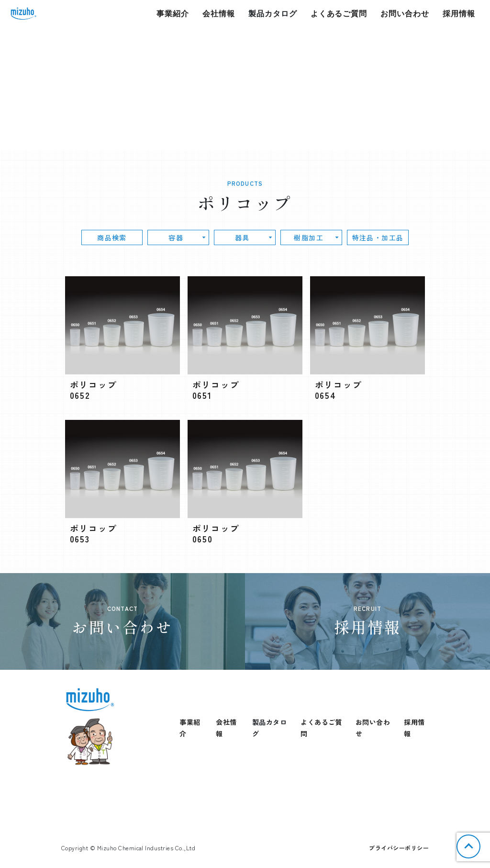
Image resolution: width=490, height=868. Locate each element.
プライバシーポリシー (399, 848)
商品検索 (133, 237)
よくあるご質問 (339, 14)
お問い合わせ (405, 14)
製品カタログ (273, 14)
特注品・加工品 (350, 237)
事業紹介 (173, 14)
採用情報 (459, 14)
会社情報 (219, 14)
